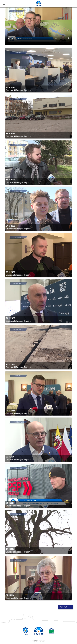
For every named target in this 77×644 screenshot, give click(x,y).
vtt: (38, 26)
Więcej (66, 607)
